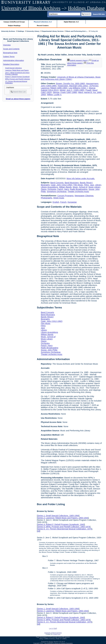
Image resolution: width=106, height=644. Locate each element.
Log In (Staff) (53, 628)
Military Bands (65, 187)
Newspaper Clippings (84, 196)
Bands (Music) (86, 183)
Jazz (92, 185)
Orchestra (52, 189)
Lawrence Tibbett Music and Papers (17, 70)
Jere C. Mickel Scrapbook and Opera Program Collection (17, 73)
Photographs (46, 198)
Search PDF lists (99, 14)
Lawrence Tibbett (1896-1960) (54, 88)
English (56, 202)
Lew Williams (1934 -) (78, 88)
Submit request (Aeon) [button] (77, 60)
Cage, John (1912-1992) (62, 185)
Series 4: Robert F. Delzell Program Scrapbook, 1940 (61, 524)
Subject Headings (14, 26)
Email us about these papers (18, 99)
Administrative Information (14, 60)
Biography (45, 185)
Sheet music (59, 198)
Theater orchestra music (78, 191)
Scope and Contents (11, 49)
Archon (51, 642)
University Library (33, 31)
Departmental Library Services (53, 31)
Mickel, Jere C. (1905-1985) (72, 90)
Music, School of (80, 187)
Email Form (57, 634)
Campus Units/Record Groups (14, 22)
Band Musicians (72, 183)
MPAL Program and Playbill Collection (18, 79)
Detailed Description (11, 64)
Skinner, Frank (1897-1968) (65, 92)
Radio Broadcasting (79, 189)
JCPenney (94, 86)
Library (98, 185)
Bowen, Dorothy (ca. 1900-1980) (71, 84)
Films (86, 185)
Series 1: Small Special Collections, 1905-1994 (58, 516)
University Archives (8, 31)
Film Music (78, 185)
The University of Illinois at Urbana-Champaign (58, 643)
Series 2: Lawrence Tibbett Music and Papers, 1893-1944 (63, 518)
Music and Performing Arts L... (77, 31)
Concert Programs (65, 196)
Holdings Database (86, 8)
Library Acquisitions (49, 187)
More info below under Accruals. (81, 178)
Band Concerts (57, 183)
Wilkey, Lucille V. (54, 95)
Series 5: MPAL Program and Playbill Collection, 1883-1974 (64, 527)
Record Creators (43, 26)
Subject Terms (9, 57)
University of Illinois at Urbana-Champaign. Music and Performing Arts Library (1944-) (71, 78)
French (63, 202)
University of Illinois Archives (31, 8)
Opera (44, 189)
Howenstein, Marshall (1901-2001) (73, 86)
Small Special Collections (14, 68)
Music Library (94, 187)
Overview (7, 45)
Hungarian (72, 202)
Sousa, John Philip (49, 350)
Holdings (21, 31)
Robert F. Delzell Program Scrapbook (17, 77)
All (38, 531)
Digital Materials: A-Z (71, 22)
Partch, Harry (63, 189)
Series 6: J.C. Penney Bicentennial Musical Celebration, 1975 (64, 529)
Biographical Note (10, 53)
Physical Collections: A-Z (43, 22)
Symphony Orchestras (57, 191)
